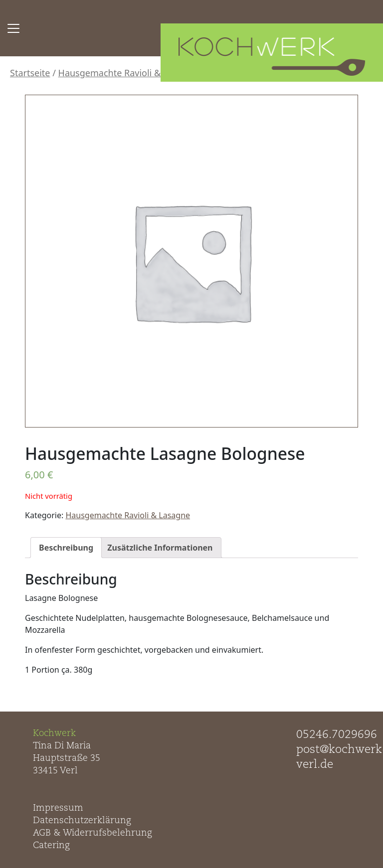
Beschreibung (66, 548)
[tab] (66, 548)
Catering (51, 846)
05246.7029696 (337, 735)
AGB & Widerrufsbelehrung (93, 833)
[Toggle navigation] (13, 28)
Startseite (30, 73)
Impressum (58, 808)
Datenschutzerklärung (82, 821)
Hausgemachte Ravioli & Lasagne (128, 73)
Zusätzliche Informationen (160, 548)
